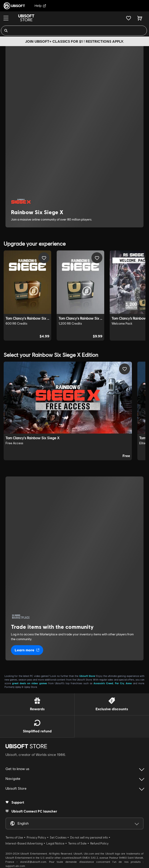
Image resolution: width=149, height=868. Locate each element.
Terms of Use (14, 837)
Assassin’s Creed (103, 683)
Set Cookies (58, 837)
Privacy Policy (36, 837)
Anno (129, 683)
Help (40, 6)
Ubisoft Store (87, 676)
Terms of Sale (77, 843)
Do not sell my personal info (89, 837)
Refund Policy (99, 843)
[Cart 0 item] (140, 18)
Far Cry (120, 683)
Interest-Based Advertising (24, 843)
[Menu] (6, 18)
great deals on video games (29, 683)
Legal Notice (55, 843)
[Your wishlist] (129, 18)
